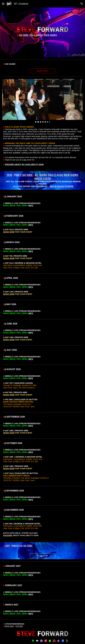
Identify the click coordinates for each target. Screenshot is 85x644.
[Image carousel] (42, 101)
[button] (3, 4)
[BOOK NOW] (42, 71)
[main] (42, 35)
